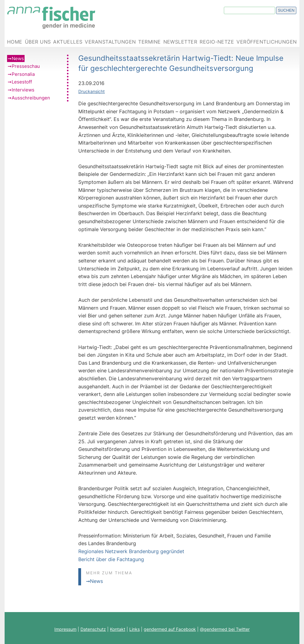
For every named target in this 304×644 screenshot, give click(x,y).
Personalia (23, 74)
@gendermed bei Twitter (225, 629)
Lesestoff (22, 82)
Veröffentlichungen (267, 42)
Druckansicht (92, 91)
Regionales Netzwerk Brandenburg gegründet (131, 551)
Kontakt (118, 629)
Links (134, 629)
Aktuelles (68, 42)
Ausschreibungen (31, 98)
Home (15, 42)
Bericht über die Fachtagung (111, 559)
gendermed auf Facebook (170, 629)
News (18, 58)
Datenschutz (93, 629)
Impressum (65, 629)
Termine (149, 42)
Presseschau (26, 66)
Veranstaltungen (110, 42)
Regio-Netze (217, 42)
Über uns (38, 42)
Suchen (286, 10)
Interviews (23, 90)
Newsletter (180, 42)
